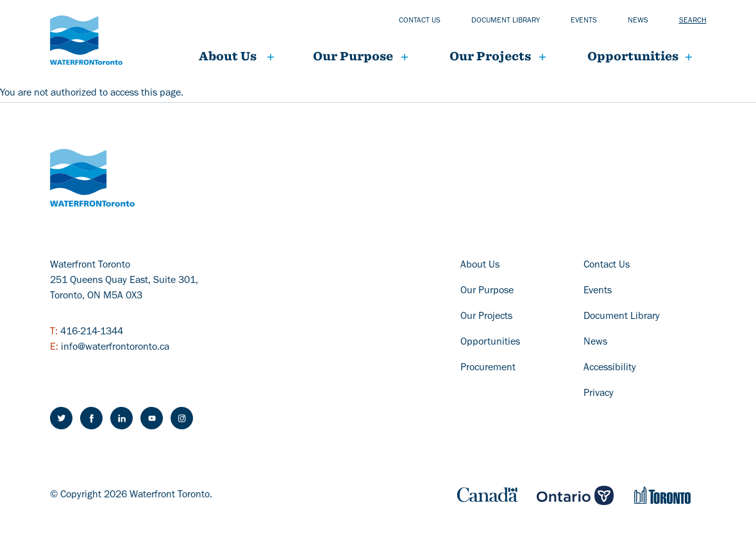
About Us (228, 56)
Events (584, 21)
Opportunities (633, 56)
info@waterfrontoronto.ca (115, 348)
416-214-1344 (92, 332)
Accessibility (610, 368)
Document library (506, 21)
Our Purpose (353, 56)
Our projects (490, 56)
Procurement (488, 368)
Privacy (599, 394)
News (638, 21)
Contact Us (607, 266)
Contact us (420, 21)
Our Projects (486, 317)
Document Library (622, 317)
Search (693, 21)
